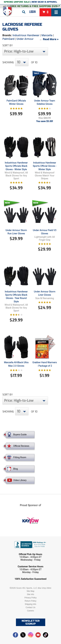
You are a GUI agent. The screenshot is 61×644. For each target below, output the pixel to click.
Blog (16, 469)
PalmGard (8, 39)
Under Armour (25, 39)
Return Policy (30, 601)
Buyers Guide (20, 435)
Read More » (51, 39)
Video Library (20, 480)
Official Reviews (21, 446)
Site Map (30, 591)
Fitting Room (20, 457)
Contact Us (30, 607)
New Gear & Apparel (44, 2)
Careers (30, 611)
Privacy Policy (30, 598)
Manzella (47, 35)
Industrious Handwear (26, 35)
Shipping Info (30, 604)
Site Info (30, 594)
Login (32, 12)
